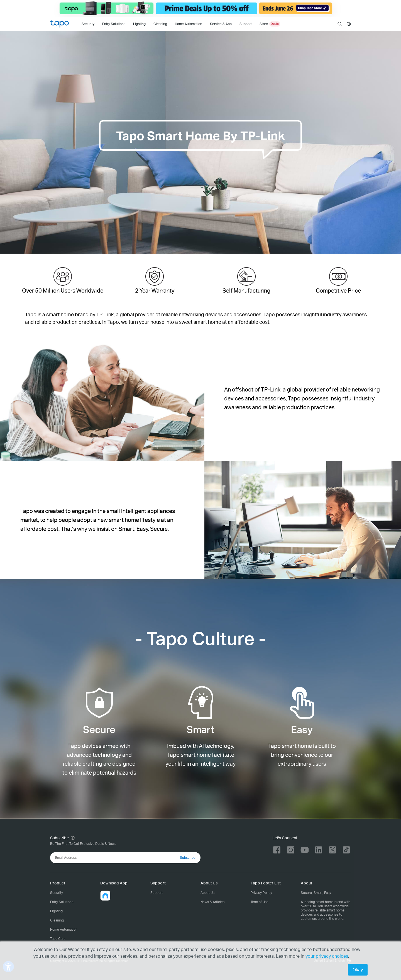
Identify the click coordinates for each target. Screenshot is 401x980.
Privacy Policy (261, 893)
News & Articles (212, 902)
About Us (207, 893)
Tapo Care (58, 939)
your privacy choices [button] (327, 956)
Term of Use (260, 902)
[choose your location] (349, 24)
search (340, 24)
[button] (105, 896)
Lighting (139, 24)
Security (88, 24)
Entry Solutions (114, 24)
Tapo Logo (59, 24)
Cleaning (160, 24)
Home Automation (189, 24)
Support (157, 893)
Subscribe (188, 858)
